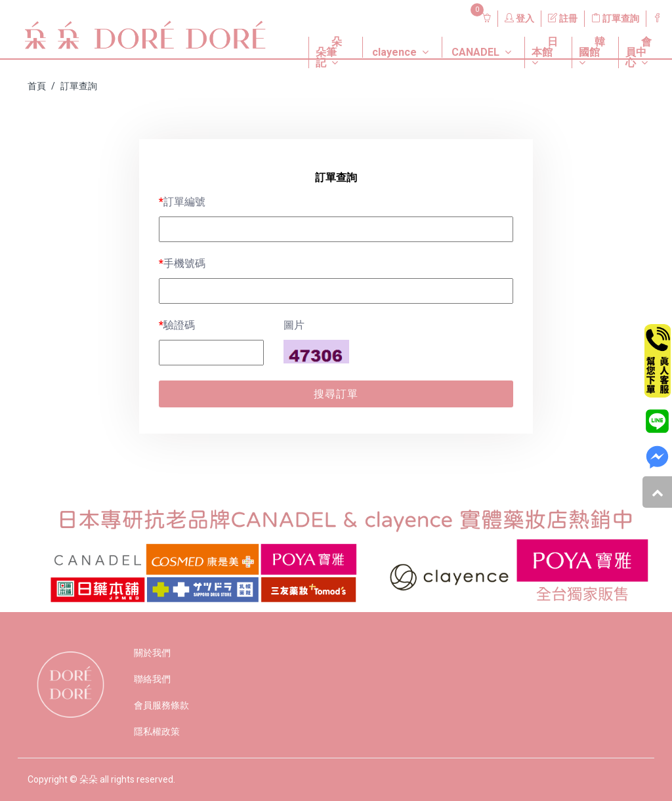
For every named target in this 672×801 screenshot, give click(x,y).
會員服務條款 (161, 705)
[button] (325, 37)
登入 (519, 18)
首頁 (37, 86)
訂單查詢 (615, 18)
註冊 (563, 18)
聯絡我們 (152, 679)
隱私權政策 (157, 731)
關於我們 (152, 653)
